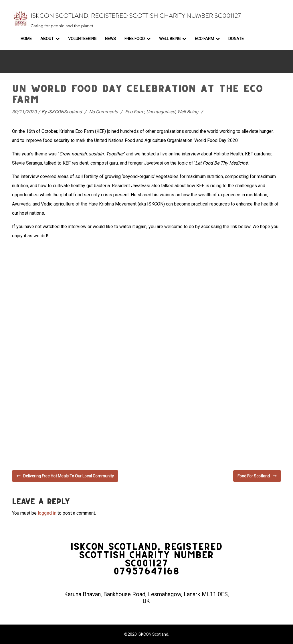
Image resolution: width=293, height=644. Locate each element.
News (110, 39)
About (47, 39)
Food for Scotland (254, 476)
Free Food (135, 39)
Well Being (170, 39)
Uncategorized (161, 112)
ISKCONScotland (65, 112)
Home (26, 39)
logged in (47, 513)
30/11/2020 (24, 112)
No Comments (103, 112)
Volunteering (82, 39)
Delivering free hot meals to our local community (69, 476)
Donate (236, 39)
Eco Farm (204, 39)
